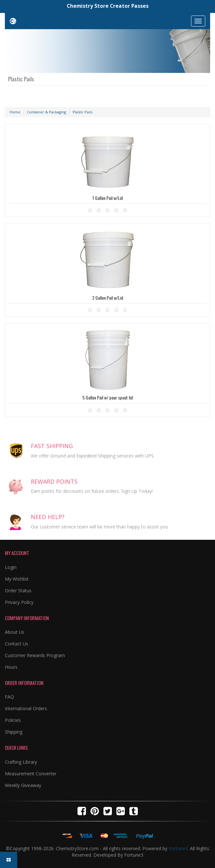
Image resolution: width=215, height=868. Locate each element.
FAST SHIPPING (52, 446)
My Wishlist (17, 579)
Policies (13, 720)
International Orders (26, 708)
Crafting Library (21, 762)
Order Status (18, 590)
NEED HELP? (48, 517)
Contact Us (17, 644)
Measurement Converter (31, 774)
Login (11, 567)
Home (15, 112)
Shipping (14, 732)
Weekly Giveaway (23, 785)
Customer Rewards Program (35, 655)
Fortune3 (178, 848)
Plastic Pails (83, 112)
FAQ (9, 697)
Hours (11, 667)
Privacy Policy (19, 602)
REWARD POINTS (54, 481)
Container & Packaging (47, 112)
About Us (15, 632)
